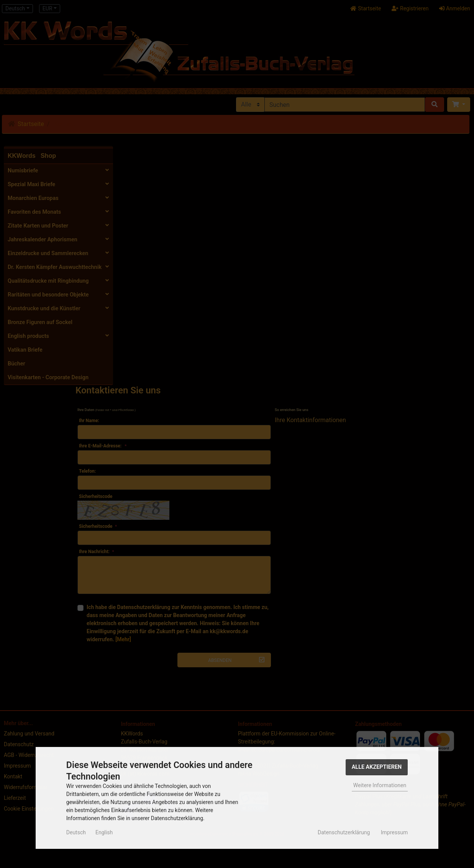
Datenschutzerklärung (344, 832)
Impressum (394, 832)
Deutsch (76, 832)
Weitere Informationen (380, 785)
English (104, 832)
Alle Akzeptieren (377, 767)
